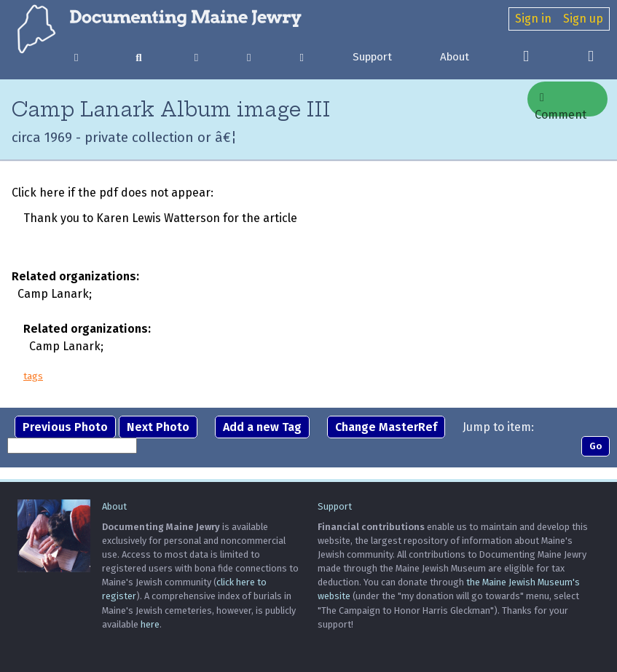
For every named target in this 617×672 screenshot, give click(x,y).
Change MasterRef (386, 427)
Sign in (533, 19)
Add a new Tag (262, 427)
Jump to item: (498, 427)
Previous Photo (65, 427)
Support (372, 57)
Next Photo (158, 427)
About (455, 57)
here (150, 624)
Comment (561, 104)
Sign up (583, 19)
